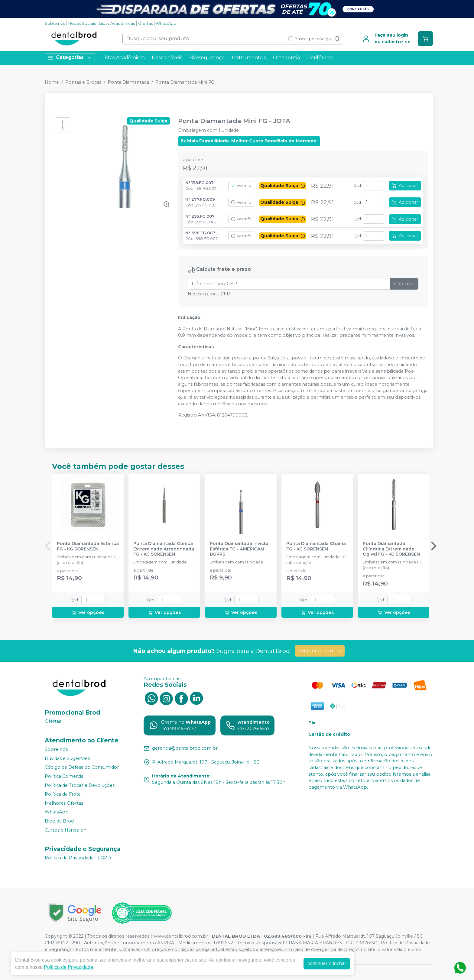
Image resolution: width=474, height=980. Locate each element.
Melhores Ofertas (64, 803)
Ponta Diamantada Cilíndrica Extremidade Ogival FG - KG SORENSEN (391, 549)
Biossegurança (207, 58)
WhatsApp (166, 23)
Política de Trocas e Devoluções (80, 785)
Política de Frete (63, 794)
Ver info (241, 185)
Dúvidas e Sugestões (67, 758)
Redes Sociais (82, 23)
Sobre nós (55, 23)
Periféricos (320, 58)
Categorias (70, 58)
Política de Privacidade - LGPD (78, 858)
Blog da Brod (59, 821)
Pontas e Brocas (83, 82)
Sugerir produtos (320, 651)
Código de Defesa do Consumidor (82, 767)
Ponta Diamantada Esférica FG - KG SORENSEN (88, 546)
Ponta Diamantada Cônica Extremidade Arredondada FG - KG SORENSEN (164, 549)
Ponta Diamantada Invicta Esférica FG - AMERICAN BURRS (239, 549)
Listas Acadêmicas (117, 23)
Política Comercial (65, 776)
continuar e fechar (327, 964)
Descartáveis (167, 58)
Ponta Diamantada (128, 82)
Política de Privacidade (68, 967)
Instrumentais (249, 58)
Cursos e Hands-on (66, 830)
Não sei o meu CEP (209, 294)
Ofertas (145, 23)
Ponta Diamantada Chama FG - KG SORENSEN (316, 546)
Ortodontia (286, 58)
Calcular (404, 284)
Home (52, 82)
